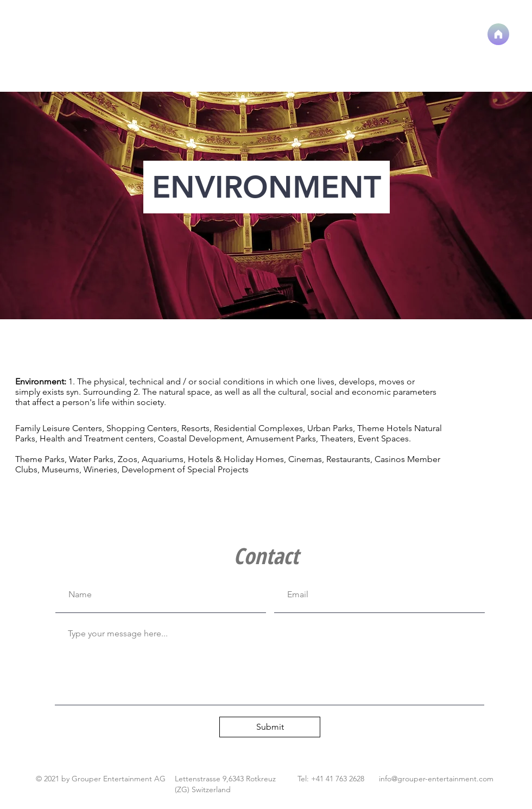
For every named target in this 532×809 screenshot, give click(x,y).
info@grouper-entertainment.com (436, 779)
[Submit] (270, 727)
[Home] (498, 34)
